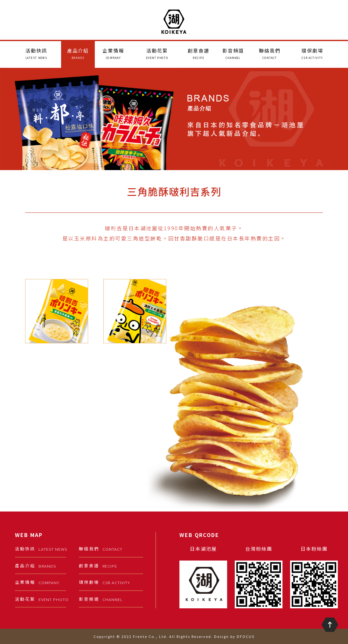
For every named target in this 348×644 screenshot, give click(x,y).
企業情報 (113, 54)
